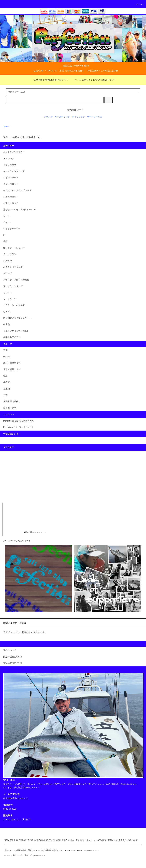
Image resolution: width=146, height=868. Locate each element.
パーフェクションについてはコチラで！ (93, 80)
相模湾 (7, 382)
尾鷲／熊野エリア (12, 369)
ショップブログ (120, 840)
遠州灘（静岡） (11, 408)
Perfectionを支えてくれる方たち (19, 421)
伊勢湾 (7, 357)
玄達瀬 (7, 389)
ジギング (48, 117)
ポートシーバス (95, 117)
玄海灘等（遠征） (12, 401)
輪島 (5, 376)
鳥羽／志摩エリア (12, 363)
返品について (45, 840)
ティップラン (78, 117)
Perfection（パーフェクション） (19, 427)
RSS (130, 840)
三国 (5, 350)
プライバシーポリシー (85, 840)
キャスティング (62, 117)
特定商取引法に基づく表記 (63, 840)
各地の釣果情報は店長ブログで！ (49, 80)
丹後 (5, 395)
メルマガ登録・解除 (104, 840)
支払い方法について (13, 840)
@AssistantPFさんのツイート (17, 541)
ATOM (136, 840)
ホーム (7, 127)
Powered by (25, 856)
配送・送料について (30, 840)
